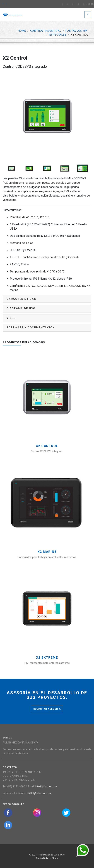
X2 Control (47, 446)
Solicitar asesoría (47, 709)
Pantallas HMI (77, 31)
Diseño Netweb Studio (47, 858)
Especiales (58, 35)
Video (11, 318)
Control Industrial (46, 31)
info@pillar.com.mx (46, 787)
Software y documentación (31, 328)
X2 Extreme (47, 658)
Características (21, 299)
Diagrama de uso (21, 308)
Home (22, 31)
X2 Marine (47, 552)
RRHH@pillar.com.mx (39, 793)
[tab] (47, 299)
